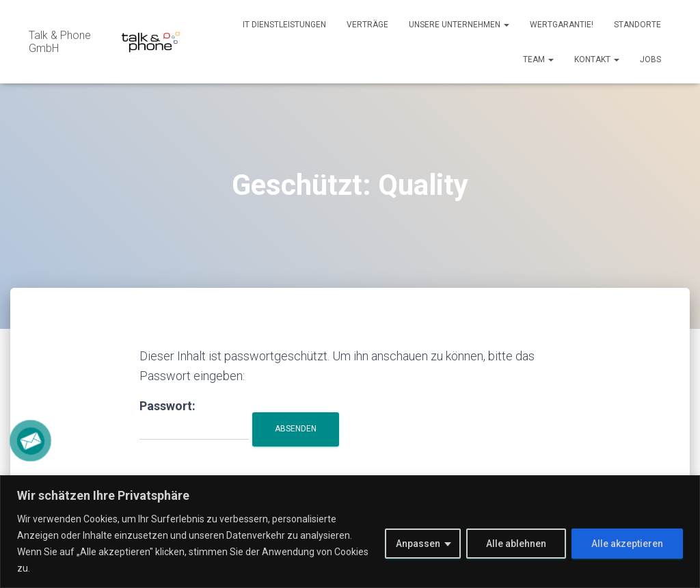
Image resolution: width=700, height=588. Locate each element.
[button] (506, 25)
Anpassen (418, 544)
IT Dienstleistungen (284, 25)
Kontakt (597, 59)
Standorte (637, 25)
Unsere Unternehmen (459, 25)
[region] (350, 532)
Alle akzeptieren (627, 544)
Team (538, 59)
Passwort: (194, 419)
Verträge (367, 25)
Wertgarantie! (562, 25)
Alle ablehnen (516, 544)
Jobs (650, 59)
